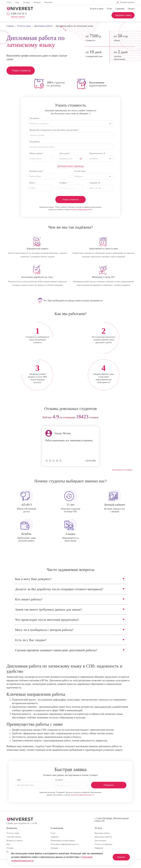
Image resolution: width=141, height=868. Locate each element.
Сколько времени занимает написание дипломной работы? (56, 650)
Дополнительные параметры (70, 166)
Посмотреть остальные (122, 470)
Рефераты (99, 848)
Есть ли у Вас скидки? (31, 640)
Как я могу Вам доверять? (33, 579)
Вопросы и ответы (15, 840)
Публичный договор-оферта (63, 840)
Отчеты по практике (103, 844)
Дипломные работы (103, 837)
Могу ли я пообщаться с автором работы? (44, 630)
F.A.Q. (9, 2)
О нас (109, 9)
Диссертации (100, 840)
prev (10, 418)
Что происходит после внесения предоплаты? (47, 620)
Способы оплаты (14, 837)
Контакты (48, 2)
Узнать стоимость (21, 71)
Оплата (131, 9)
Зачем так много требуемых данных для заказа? (49, 609)
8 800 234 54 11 (19, 14)
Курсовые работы (102, 833)
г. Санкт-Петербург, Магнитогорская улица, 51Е (112, 820)
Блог (17, 2)
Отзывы (26, 2)
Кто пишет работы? (29, 599)
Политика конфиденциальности (64, 844)
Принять (120, 857)
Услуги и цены (97, 9)
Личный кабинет (127, 2)
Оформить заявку (123, 15)
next (131, 418)
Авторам (37, 2)
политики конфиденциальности (81, 210)
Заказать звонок (18, 17)
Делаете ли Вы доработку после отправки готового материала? (59, 589)
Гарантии (120, 9)
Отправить (109, 785)
